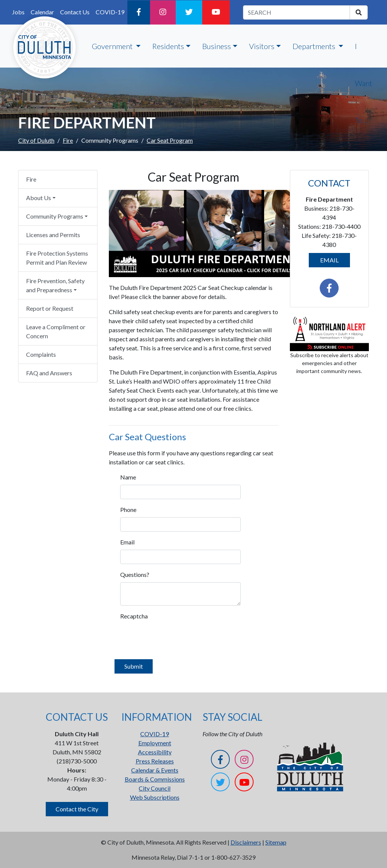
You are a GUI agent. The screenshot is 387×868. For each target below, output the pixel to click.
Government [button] (113, 46)
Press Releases (155, 761)
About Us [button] (39, 198)
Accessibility (155, 752)
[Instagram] (163, 12)
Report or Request (50, 308)
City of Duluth (36, 140)
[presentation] (178, 638)
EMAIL (329, 260)
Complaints (41, 354)
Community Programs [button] (55, 216)
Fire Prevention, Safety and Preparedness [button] (55, 285)
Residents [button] (168, 46)
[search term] (296, 12)
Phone (128, 510)
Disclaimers (246, 842)
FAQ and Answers (49, 373)
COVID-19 (110, 12)
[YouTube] (216, 12)
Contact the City (77, 809)
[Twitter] (189, 12)
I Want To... (364, 83)
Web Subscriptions (155, 797)
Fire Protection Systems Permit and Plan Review (57, 258)
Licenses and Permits (53, 235)
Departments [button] (315, 46)
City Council (155, 788)
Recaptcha (131, 616)
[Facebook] (139, 12)
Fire (68, 140)
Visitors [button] (262, 46)
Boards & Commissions (155, 779)
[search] (359, 12)
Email (127, 542)
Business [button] (217, 46)
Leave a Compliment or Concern (56, 331)
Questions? (131, 574)
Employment (155, 743)
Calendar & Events (155, 770)
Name (128, 477)
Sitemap (276, 842)
